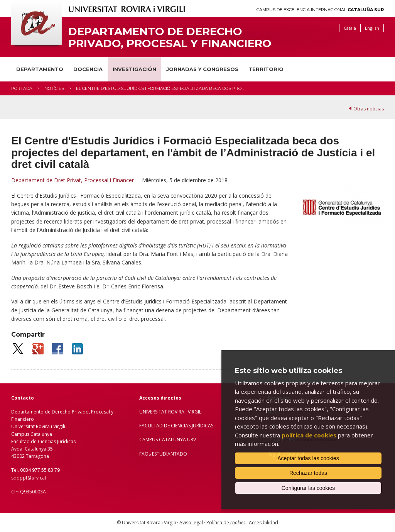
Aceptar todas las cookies (308, 458)
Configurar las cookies (308, 488)
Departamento (40, 69)
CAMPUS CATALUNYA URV (168, 440)
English (372, 28)
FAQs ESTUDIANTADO (163, 454)
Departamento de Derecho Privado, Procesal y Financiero (170, 37)
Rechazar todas (308, 473)
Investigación (134, 69)
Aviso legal (191, 523)
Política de (226, 523)
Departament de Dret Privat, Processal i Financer (73, 180)
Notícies (54, 88)
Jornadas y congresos (202, 69)
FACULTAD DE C (157, 426)
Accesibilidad (263, 523)
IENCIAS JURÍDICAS (194, 426)
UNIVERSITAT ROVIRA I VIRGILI (171, 412)
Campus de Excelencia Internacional (320, 10)
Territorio (266, 69)
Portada (22, 88)
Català (350, 28)
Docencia (88, 69)
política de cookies (309, 435)
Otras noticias (369, 109)
